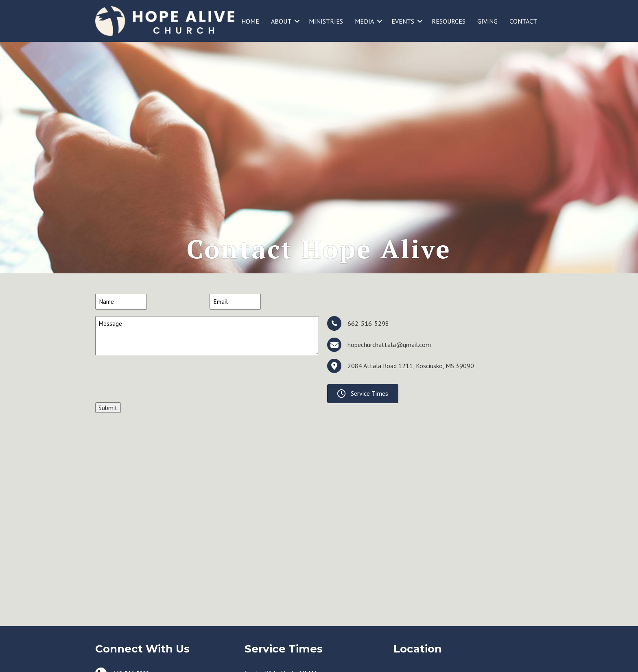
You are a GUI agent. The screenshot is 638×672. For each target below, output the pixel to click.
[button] (297, 21)
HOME (250, 21)
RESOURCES (449, 21)
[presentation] (157, 415)
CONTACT (523, 21)
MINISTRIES (326, 21)
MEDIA (364, 21)
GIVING (487, 21)
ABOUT (281, 21)
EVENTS (403, 21)
